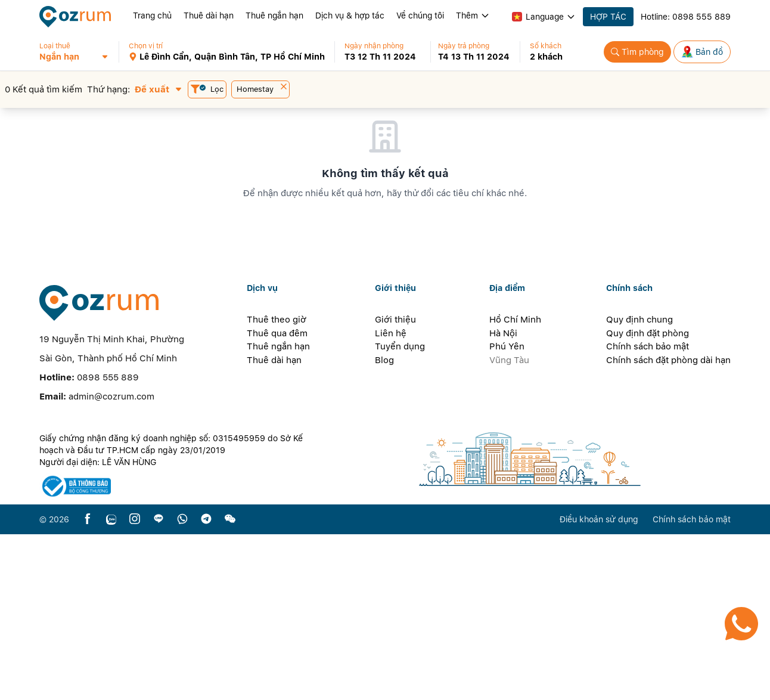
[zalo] (111, 685)
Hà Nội (503, 498)
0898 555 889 (701, 17)
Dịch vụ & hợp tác (350, 16)
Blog (384, 525)
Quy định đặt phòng (648, 498)
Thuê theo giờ (277, 485)
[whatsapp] (182, 685)
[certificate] (178, 652)
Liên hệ (391, 498)
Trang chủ (152, 16)
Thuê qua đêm (277, 498)
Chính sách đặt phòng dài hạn (668, 525)
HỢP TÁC (608, 17)
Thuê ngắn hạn (274, 16)
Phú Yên (507, 512)
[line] (159, 685)
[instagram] (135, 685)
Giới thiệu (395, 485)
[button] (79, 52)
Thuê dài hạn (209, 16)
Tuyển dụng (400, 512)
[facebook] (88, 685)
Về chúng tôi (420, 16)
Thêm (473, 16)
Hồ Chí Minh (515, 485)
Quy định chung (639, 485)
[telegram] (206, 685)
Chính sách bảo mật (648, 512)
